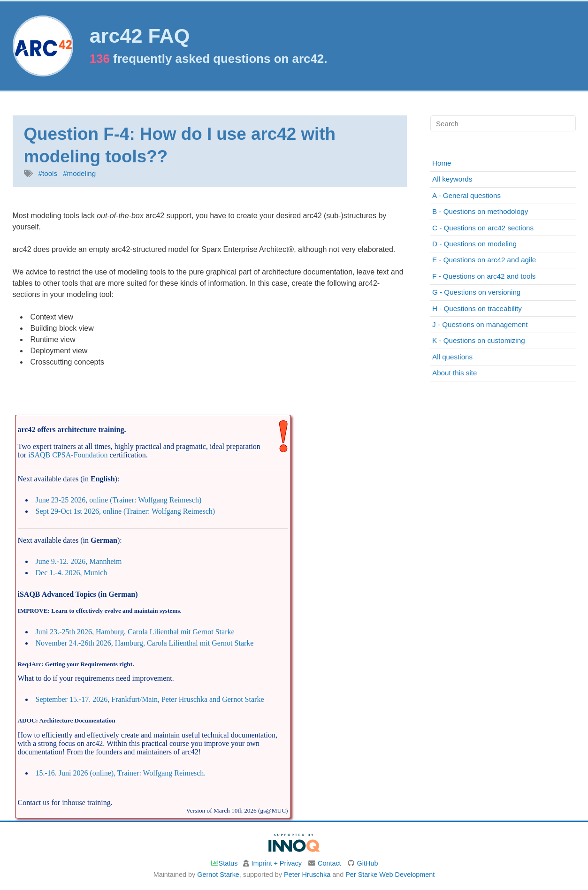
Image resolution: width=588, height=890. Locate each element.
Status (224, 863)
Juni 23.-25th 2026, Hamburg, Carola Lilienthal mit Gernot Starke (135, 632)
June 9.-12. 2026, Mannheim (79, 561)
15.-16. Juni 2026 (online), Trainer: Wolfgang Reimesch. (121, 773)
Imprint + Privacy (276, 863)
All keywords (452, 179)
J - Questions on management (480, 324)
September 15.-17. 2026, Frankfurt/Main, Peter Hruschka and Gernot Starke (150, 699)
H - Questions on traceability (477, 308)
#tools (48, 173)
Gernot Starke (218, 875)
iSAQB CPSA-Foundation (68, 455)
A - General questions (466, 195)
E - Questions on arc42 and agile (484, 260)
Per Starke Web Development (390, 875)
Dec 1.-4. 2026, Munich (72, 573)
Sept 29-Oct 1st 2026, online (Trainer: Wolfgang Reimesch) (126, 511)
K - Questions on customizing (479, 340)
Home (442, 163)
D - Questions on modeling (474, 244)
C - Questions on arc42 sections (483, 228)
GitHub (368, 863)
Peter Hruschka (307, 875)
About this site (454, 373)
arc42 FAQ (140, 36)
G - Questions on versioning (476, 292)
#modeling (79, 173)
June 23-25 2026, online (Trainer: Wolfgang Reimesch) (119, 500)
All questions (452, 357)
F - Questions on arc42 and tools (484, 276)
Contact (329, 863)
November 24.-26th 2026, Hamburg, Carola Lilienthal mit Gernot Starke (145, 643)
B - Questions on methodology (480, 211)
